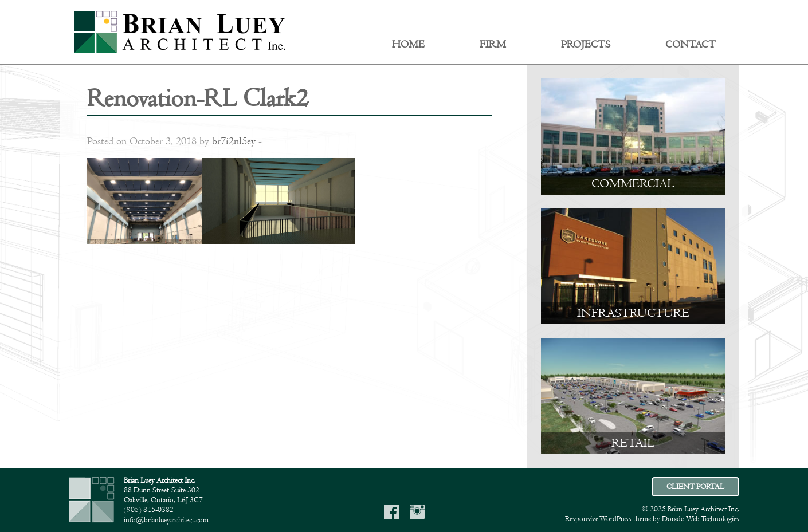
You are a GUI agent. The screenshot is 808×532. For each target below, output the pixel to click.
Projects (586, 45)
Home (408, 45)
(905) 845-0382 (149, 510)
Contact (691, 45)
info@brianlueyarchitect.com (166, 520)
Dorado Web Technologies (701, 519)
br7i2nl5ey (234, 141)
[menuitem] (408, 45)
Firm (493, 45)
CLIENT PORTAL (695, 487)
